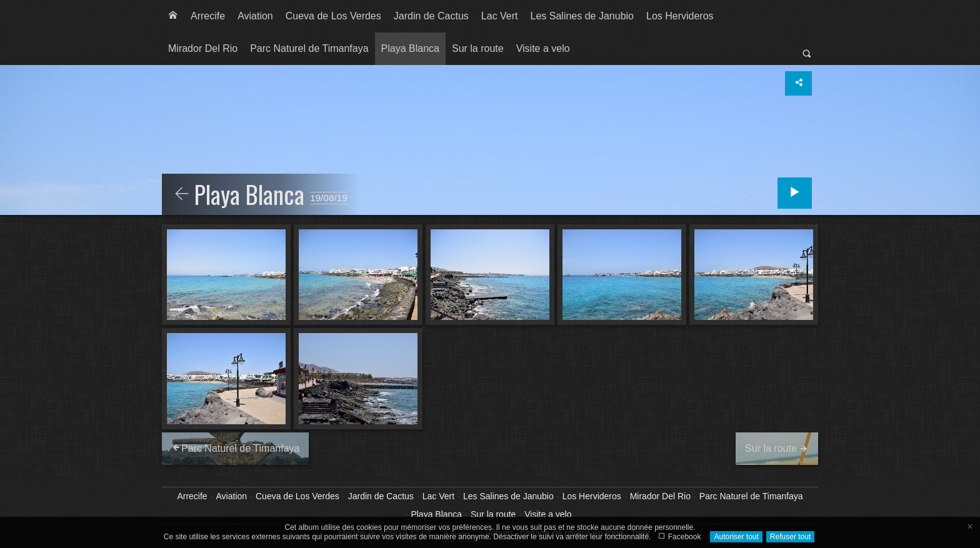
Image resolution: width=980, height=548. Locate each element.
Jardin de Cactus (431, 16)
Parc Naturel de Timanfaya (309, 48)
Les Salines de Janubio (582, 16)
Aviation (255, 16)
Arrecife (208, 16)
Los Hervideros (680, 16)
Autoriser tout (736, 537)
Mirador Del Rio (203, 48)
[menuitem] (173, 16)
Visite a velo (543, 48)
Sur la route (478, 48)
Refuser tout (790, 537)
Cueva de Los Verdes (333, 16)
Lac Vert (500, 16)
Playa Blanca (410, 48)
